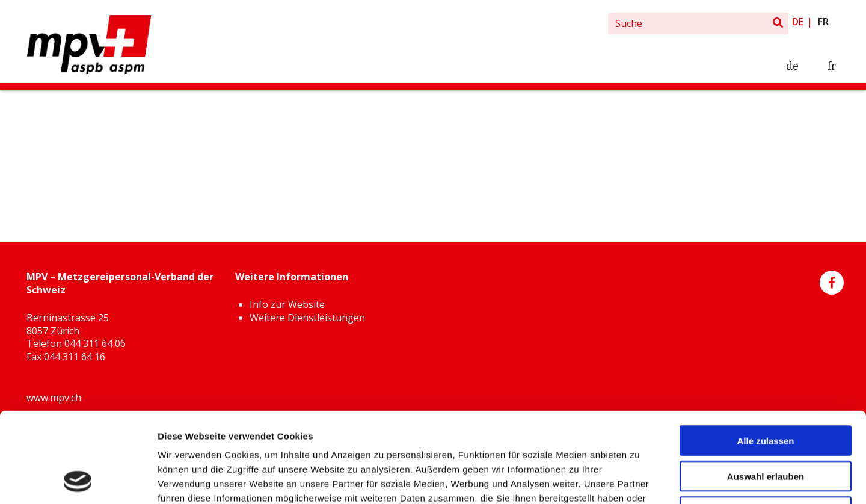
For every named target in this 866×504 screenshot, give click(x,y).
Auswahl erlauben (766, 392)
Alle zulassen (765, 356)
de (798, 22)
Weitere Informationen (487, 428)
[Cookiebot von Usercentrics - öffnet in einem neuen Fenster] (78, 481)
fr (823, 22)
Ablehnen (766, 427)
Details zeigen (640, 480)
